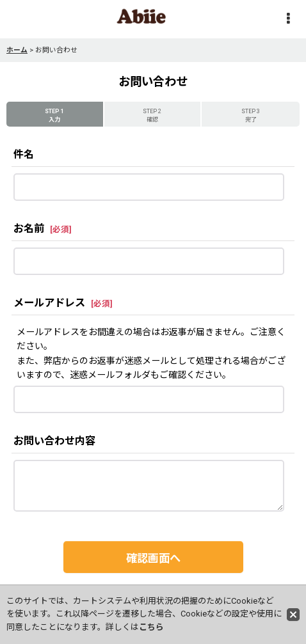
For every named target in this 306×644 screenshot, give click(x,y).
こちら (151, 627)
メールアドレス (49, 303)
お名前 (29, 229)
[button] (288, 20)
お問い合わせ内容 (54, 441)
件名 (24, 154)
